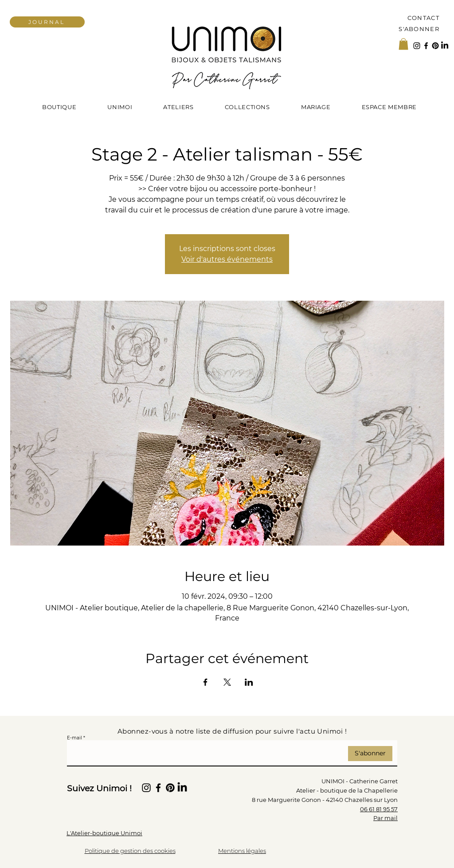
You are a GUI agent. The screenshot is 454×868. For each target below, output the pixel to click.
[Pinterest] (435, 46)
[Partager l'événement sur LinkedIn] (249, 682)
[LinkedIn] (445, 46)
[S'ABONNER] (415, 29)
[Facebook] (426, 46)
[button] (403, 44)
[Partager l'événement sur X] (227, 682)
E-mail (74, 738)
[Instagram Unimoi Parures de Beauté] (417, 46)
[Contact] (415, 18)
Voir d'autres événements (227, 259)
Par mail (386, 818)
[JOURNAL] (47, 22)
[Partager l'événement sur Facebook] (205, 682)
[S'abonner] (370, 754)
